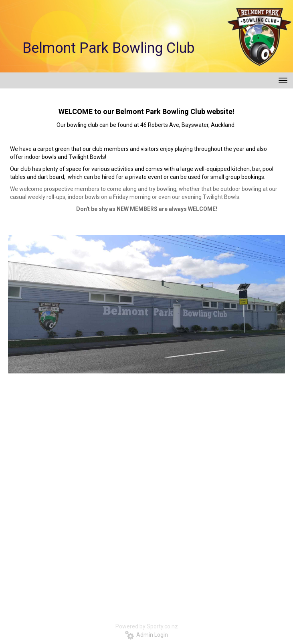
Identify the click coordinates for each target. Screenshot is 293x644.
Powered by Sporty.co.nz (147, 626)
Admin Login (146, 635)
